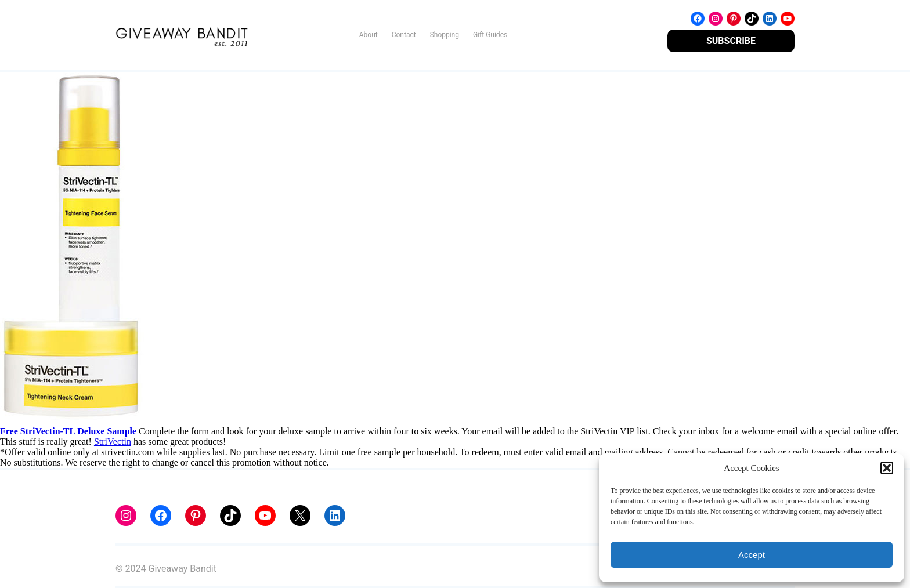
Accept (752, 555)
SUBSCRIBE (731, 41)
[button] (887, 468)
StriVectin (113, 442)
